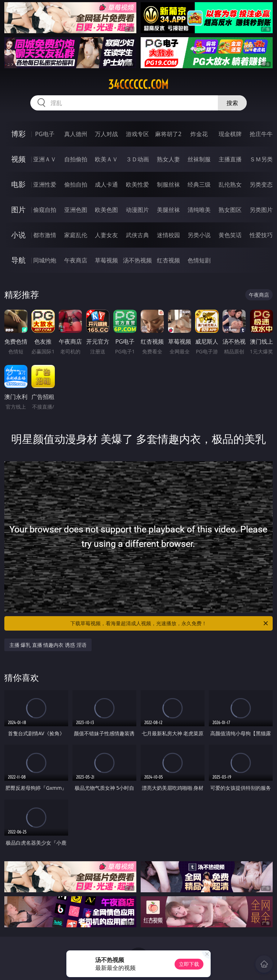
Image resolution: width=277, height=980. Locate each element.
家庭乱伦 (76, 235)
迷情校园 (168, 235)
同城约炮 (45, 260)
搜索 (232, 103)
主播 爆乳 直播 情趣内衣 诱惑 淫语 (48, 645)
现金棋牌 (230, 134)
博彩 (18, 134)
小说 (18, 235)
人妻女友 (106, 235)
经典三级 (199, 184)
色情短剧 (199, 260)
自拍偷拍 (76, 159)
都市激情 (45, 235)
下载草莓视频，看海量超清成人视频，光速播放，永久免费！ (170, 623)
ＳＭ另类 (261, 159)
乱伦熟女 (230, 184)
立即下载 (189, 964)
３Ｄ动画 (137, 159)
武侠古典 (137, 235)
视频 (18, 159)
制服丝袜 (168, 184)
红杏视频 (168, 260)
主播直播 (230, 159)
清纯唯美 (199, 210)
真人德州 (76, 134)
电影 (18, 184)
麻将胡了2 (168, 134)
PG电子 (45, 134)
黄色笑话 (230, 235)
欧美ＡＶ (106, 159)
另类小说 (199, 235)
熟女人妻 (168, 159)
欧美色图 (106, 210)
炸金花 (199, 134)
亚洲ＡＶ (45, 159)
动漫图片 (137, 210)
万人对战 (106, 134)
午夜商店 (76, 260)
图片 (18, 210)
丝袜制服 (199, 159)
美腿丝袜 (168, 210)
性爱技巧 (261, 235)
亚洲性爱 (45, 184)
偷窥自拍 (45, 210)
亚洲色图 (76, 210)
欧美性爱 (137, 184)
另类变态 (261, 184)
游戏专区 (137, 134)
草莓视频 (106, 260)
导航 (18, 260)
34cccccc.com (138, 84)
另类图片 (261, 210)
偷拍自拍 (76, 184)
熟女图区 (230, 210)
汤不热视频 (137, 260)
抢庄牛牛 (261, 134)
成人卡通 (106, 184)
